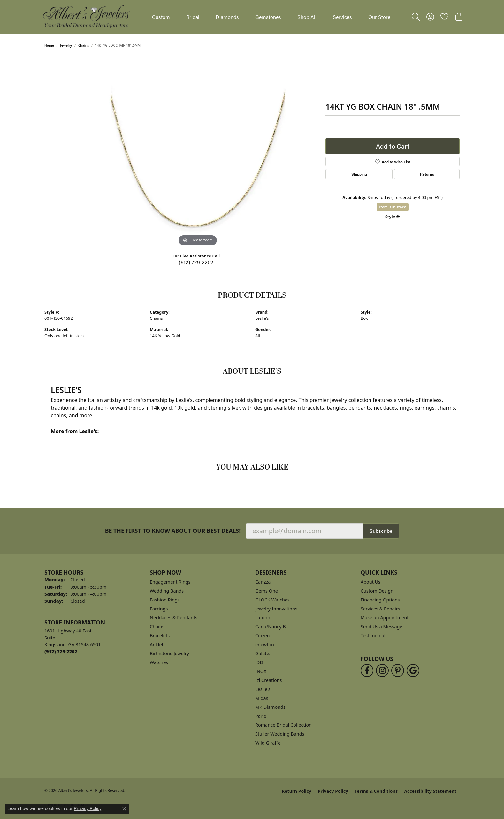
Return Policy (297, 791)
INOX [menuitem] (261, 671)
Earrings (159, 609)
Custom (161, 17)
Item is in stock (393, 207)
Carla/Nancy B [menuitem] (271, 627)
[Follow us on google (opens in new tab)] (413, 670)
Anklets (158, 644)
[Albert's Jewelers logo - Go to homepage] (86, 17)
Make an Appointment (385, 618)
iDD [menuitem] (259, 662)
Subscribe (381, 531)
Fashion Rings (165, 600)
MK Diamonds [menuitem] (270, 707)
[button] (416, 17)
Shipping (359, 174)
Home (49, 45)
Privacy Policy (333, 791)
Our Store (379, 17)
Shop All (307, 17)
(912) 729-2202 (196, 262)
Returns (427, 174)
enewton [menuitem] (265, 644)
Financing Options (380, 600)
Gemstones (268, 17)
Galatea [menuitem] (263, 653)
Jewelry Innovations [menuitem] (276, 609)
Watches (159, 662)
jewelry (66, 45)
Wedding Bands (167, 591)
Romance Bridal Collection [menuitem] (283, 725)
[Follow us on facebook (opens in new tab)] (367, 670)
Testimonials (374, 635)
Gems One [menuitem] (267, 591)
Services (342, 17)
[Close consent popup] (124, 809)
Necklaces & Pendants (174, 618)
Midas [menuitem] (262, 698)
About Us (370, 582)
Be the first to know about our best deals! (173, 531)
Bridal (193, 17)
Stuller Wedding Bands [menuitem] (280, 734)
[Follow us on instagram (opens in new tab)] (382, 670)
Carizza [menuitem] (263, 582)
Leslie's (262, 318)
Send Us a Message (381, 627)
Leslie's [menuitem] (263, 689)
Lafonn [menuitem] (263, 618)
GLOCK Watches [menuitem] (272, 600)
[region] (198, 152)
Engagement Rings (170, 582)
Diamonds (227, 17)
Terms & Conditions (376, 791)
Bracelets (160, 635)
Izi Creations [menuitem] (268, 680)
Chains (84, 45)
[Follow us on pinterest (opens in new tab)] (398, 670)
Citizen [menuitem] (263, 635)
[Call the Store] (61, 651)
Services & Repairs (380, 609)
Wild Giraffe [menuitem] (268, 743)
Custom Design (377, 591)
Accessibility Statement (430, 791)
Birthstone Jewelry (169, 653)
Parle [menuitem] (261, 716)
